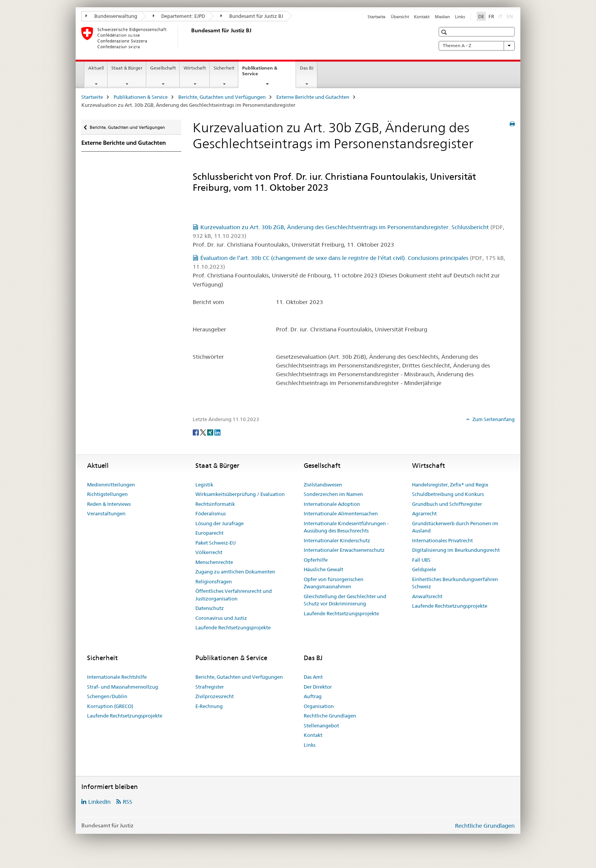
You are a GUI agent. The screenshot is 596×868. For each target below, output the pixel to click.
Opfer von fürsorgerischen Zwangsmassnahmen (334, 583)
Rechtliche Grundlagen (330, 716)
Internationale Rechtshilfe (117, 677)
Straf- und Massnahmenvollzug (123, 687)
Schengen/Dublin (107, 696)
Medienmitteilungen (111, 485)
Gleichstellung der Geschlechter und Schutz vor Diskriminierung (345, 600)
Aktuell (96, 68)
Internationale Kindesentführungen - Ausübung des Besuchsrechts (346, 527)
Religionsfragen (214, 581)
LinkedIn (99, 802)
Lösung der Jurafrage (220, 523)
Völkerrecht (209, 552)
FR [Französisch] (491, 16)
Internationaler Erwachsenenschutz (344, 550)
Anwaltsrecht (427, 596)
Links (460, 17)
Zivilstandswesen (323, 485)
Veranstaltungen (106, 513)
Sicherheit (224, 68)
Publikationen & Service (260, 73)
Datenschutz (210, 608)
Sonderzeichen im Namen (333, 494)
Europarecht (209, 533)
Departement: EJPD (179, 16)
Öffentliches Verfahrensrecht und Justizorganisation (234, 595)
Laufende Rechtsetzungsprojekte (233, 627)
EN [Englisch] (511, 16)
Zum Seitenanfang (493, 419)
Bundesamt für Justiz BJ (252, 16)
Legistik (204, 485)
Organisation (319, 706)
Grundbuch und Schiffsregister (447, 504)
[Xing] (211, 432)
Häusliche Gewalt (323, 569)
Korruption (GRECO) (110, 706)
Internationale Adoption (332, 504)
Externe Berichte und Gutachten (313, 97)
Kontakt (422, 17)
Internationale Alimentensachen (341, 513)
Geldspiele (424, 569)
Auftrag (313, 696)
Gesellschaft (163, 68)
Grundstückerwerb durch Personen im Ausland (455, 527)
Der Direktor (318, 687)
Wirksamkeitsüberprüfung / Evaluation (240, 494)
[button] (445, 32)
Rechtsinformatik (215, 504)
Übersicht (400, 17)
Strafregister (210, 687)
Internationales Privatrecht (442, 540)
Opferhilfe (316, 560)
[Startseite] (190, 38)
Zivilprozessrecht (215, 696)
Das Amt (313, 677)
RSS (128, 802)
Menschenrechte (214, 562)
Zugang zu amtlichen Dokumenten (235, 572)
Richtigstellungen (107, 494)
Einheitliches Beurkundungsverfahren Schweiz (455, 583)
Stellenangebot (321, 725)
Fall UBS (421, 560)
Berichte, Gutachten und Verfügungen (222, 97)
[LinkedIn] (217, 432)
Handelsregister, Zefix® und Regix (450, 485)
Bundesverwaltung (111, 16)
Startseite (376, 17)
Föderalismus (211, 513)
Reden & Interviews (109, 504)
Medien (442, 17)
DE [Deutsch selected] (481, 16)
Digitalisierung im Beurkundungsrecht (456, 550)
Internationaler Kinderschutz (337, 540)
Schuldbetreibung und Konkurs (448, 494)
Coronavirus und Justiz (221, 618)
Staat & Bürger (127, 68)
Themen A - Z (477, 46)
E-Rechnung (209, 706)
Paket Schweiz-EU (216, 543)
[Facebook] (196, 432)
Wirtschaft (195, 68)
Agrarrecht (424, 513)
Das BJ (307, 68)
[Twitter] (204, 432)
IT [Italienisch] (501, 16)
